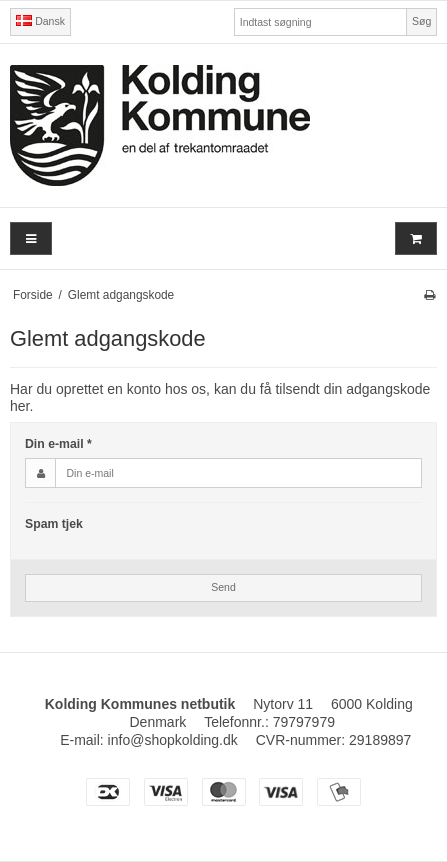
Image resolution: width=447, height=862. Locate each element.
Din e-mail (58, 444)
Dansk (40, 21)
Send (223, 587)
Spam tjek (54, 524)
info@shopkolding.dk (173, 740)
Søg (421, 21)
